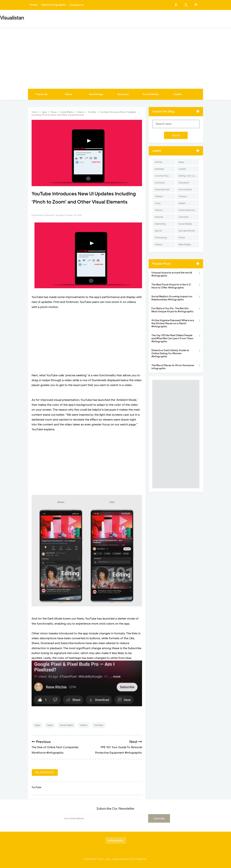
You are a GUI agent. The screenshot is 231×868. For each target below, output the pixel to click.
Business (123, 94)
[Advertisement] (115, 62)
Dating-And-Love (188, 176)
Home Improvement (189, 210)
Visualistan (119, 859)
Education (184, 183)
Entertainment (162, 189)
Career (182, 169)
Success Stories (187, 231)
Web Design (185, 244)
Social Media (151, 94)
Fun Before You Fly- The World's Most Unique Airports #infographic (172, 310)
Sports (158, 231)
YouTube (99, 725)
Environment (185, 189)
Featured (42, 94)
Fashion (159, 196)
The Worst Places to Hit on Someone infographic (173, 367)
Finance (183, 196)
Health (178, 94)
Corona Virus (162, 176)
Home (34, 5)
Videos (84, 725)
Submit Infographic (53, 5)
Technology (96, 94)
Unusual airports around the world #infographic (172, 274)
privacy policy (116, 840)
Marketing (160, 224)
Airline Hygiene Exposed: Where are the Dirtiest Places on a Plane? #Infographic (173, 323)
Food (158, 203)
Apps (37, 725)
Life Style (183, 217)
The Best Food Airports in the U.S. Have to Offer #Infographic (171, 286)
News (69, 94)
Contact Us (77, 5)
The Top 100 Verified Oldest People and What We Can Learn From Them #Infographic (172, 338)
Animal (158, 162)
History (159, 210)
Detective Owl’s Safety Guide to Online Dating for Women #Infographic (170, 353)
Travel (182, 238)
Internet (159, 217)
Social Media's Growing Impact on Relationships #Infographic (172, 298)
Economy (160, 183)
